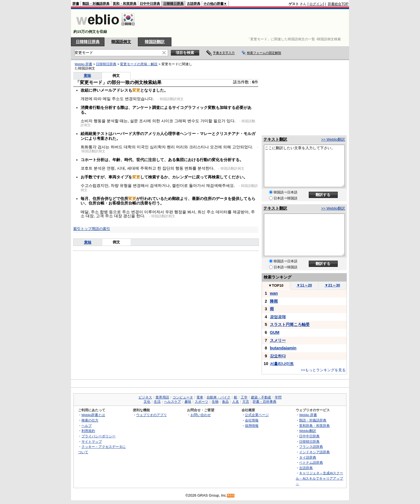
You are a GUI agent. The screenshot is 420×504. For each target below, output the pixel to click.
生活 (157, 402)
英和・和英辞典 (125, 4)
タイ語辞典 (308, 457)
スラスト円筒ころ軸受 (290, 324)
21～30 (332, 285)
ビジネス (145, 397)
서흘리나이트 (282, 364)
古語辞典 (194, 4)
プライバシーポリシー (98, 436)
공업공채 (278, 317)
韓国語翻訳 (155, 42)
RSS (231, 496)
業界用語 (162, 397)
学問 (278, 397)
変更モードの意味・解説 (139, 64)
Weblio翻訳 (307, 431)
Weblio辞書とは (93, 415)
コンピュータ (183, 397)
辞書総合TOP (338, 4)
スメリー (278, 340)
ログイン (316, 4)
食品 (225, 402)
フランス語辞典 (311, 447)
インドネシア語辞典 (314, 452)
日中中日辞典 (150, 4)
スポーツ (201, 402)
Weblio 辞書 (83, 64)
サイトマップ (92, 441)
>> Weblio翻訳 (333, 139)
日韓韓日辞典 (173, 4)
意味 (87, 76)
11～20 (304, 285)
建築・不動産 (261, 397)
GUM (275, 332)
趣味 (188, 402)
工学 (244, 397)
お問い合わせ (201, 415)
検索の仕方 (90, 420)
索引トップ (82, 229)
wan (274, 293)
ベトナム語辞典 (311, 462)
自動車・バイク (219, 397)
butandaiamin (283, 348)
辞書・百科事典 (264, 402)
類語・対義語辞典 (96, 4)
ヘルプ (87, 426)
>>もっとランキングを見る (323, 370)
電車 (200, 397)
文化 (147, 402)
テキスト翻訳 (275, 139)
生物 (215, 402)
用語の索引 (101, 229)
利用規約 (88, 431)
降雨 (274, 301)
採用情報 (252, 426)
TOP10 (276, 285)
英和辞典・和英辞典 (314, 426)
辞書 (76, 4)
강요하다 (278, 356)
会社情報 (252, 420)
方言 (246, 402)
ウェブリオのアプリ (152, 415)
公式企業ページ (257, 415)
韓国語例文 (121, 42)
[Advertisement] (245, 23)
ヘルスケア (173, 402)
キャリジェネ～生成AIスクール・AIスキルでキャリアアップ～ (319, 478)
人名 (236, 402)
